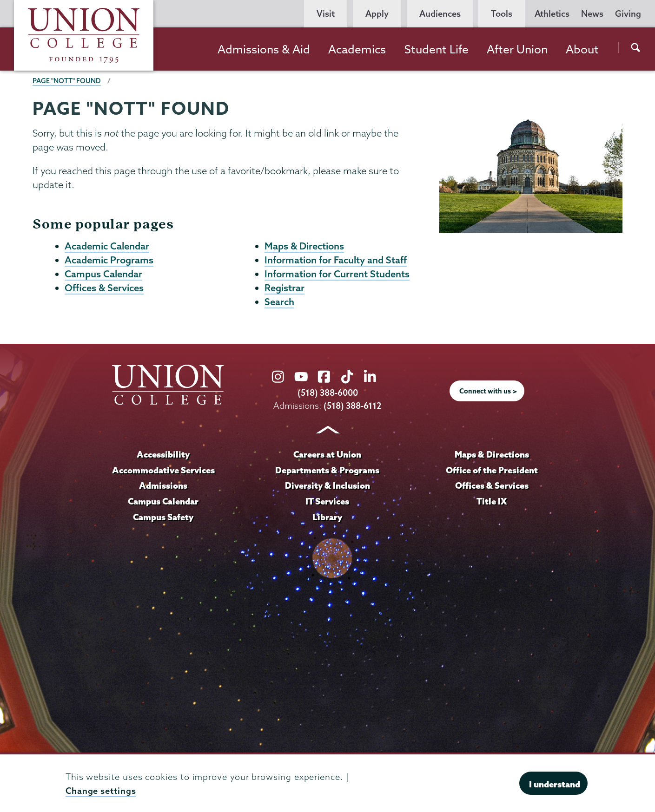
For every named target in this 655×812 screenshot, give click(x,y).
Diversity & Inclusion (327, 487)
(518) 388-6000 (328, 395)
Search (279, 304)
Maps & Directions (304, 246)
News (592, 14)
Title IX (492, 503)
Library (327, 519)
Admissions (163, 487)
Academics (357, 49)
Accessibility (163, 456)
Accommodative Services (163, 472)
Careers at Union (327, 456)
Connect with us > (488, 393)
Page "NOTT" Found (67, 81)
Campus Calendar (103, 275)
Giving (628, 14)
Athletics (552, 14)
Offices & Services (104, 289)
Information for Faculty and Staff (336, 261)
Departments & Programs (327, 472)
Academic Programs (109, 261)
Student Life (437, 49)
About (582, 49)
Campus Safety (163, 519)
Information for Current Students (337, 275)
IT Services (327, 503)
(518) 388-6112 (353, 408)
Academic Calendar (107, 246)
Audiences (440, 14)
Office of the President (492, 472)
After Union (517, 49)
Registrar (284, 289)
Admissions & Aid (264, 49)
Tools (502, 14)
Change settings (101, 791)
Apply (377, 14)
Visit (326, 14)
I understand (555, 784)
